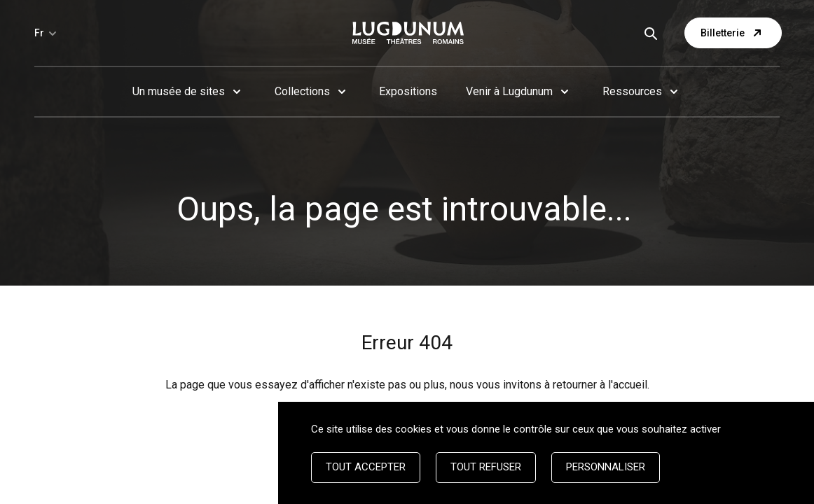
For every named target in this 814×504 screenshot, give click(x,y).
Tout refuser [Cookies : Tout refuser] (486, 467)
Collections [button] (302, 91)
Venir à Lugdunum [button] (509, 91)
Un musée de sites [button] (179, 91)
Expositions (408, 91)
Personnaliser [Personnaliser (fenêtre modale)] (606, 467)
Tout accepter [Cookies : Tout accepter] (366, 467)
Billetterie (733, 33)
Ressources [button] (632, 91)
